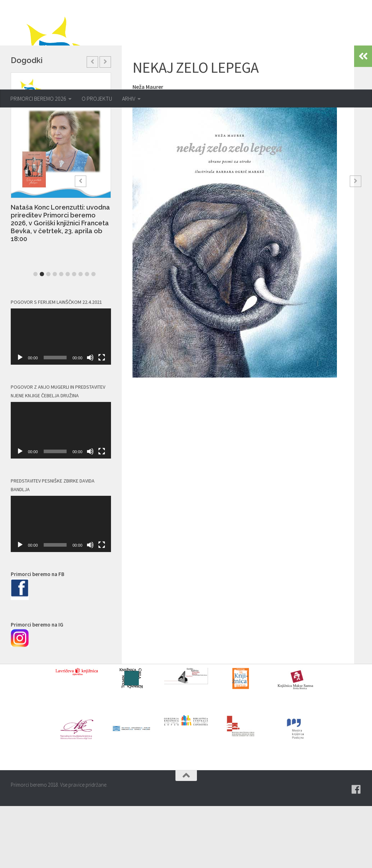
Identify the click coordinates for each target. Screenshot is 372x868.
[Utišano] (90, 419)
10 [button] (93, 336)
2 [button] (42, 336)
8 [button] (81, 336)
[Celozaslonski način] (102, 419)
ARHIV (129, 99)
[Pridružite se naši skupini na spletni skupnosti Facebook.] (356, 852)
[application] (61, 399)
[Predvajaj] (20, 419)
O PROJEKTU (97, 99)
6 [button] (68, 336)
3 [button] (48, 336)
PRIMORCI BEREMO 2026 (38, 99)
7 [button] (74, 336)
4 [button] (55, 336)
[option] (61, 223)
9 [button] (87, 336)
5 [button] (61, 336)
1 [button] (35, 336)
